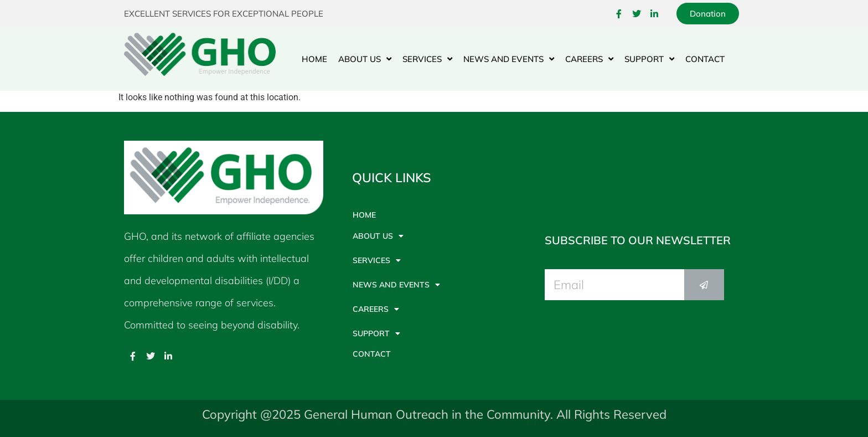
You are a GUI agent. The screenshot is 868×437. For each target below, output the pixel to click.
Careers (589, 59)
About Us (365, 59)
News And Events (509, 59)
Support (649, 59)
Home (314, 59)
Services (427, 59)
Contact (705, 59)
